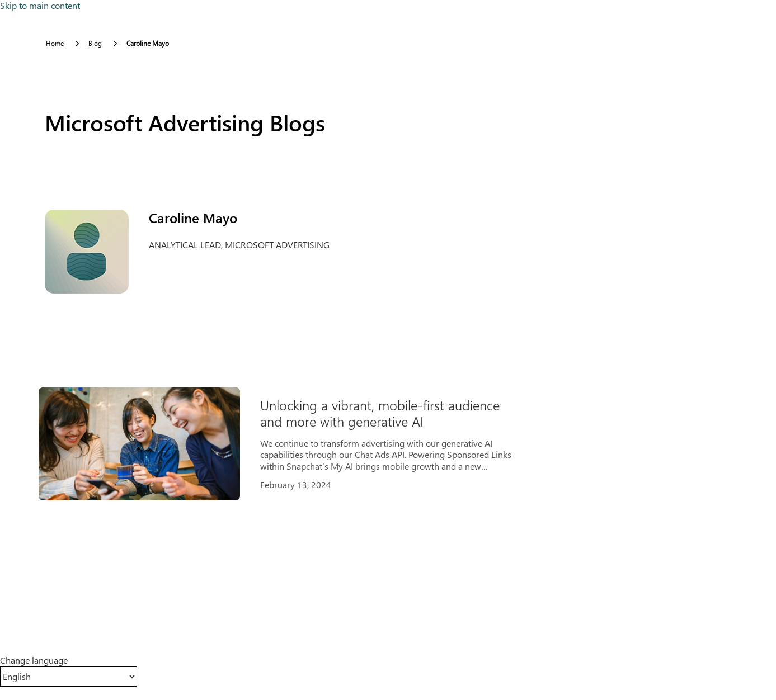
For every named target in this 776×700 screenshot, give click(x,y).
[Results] (291, 444)
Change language (34, 660)
